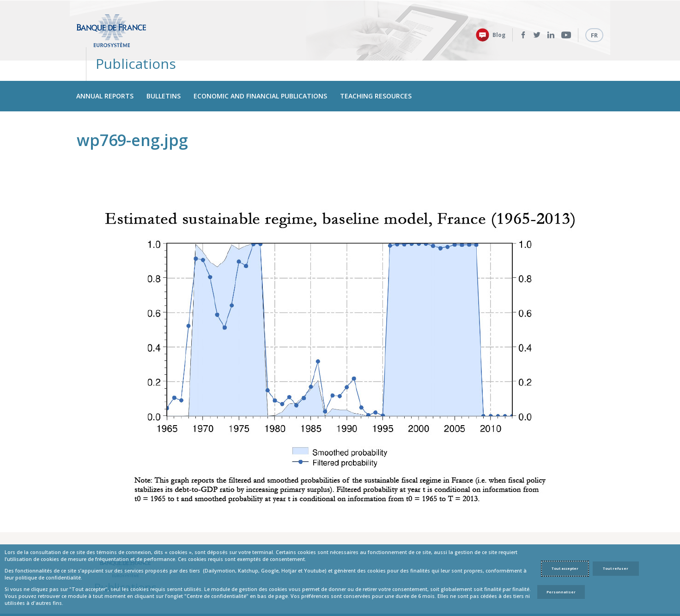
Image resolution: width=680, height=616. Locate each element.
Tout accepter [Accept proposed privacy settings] (565, 568)
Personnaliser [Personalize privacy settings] (561, 592)
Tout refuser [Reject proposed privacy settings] (616, 568)
